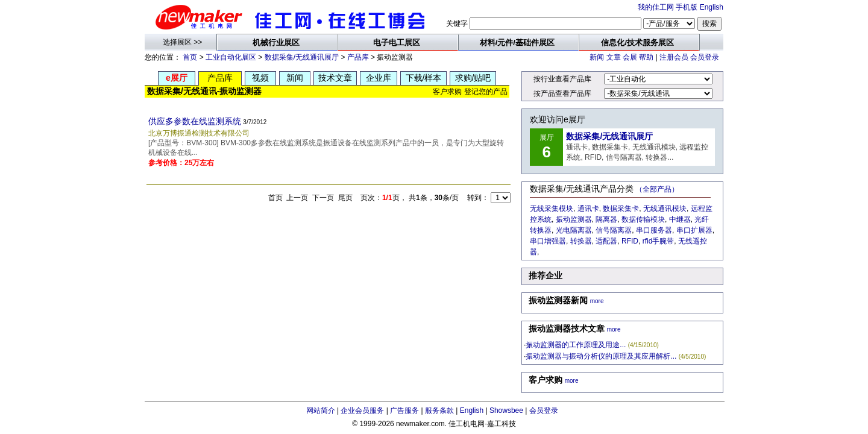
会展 (630, 57)
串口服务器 (654, 230)
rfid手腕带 (659, 241)
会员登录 (705, 57)
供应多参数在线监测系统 (195, 121)
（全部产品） (657, 189)
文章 (614, 57)
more (597, 301)
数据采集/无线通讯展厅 (302, 57)
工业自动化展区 (231, 57)
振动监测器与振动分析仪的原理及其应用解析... (601, 356)
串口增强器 (548, 241)
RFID (630, 241)
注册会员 (674, 57)
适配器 (606, 241)
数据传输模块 (643, 219)
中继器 (680, 219)
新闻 (597, 57)
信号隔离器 (614, 230)
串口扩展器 (694, 230)
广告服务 (404, 410)
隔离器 (606, 219)
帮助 (646, 57)
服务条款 (439, 410)
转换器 (581, 241)
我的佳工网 (656, 7)
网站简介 (321, 410)
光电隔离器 (574, 230)
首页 (190, 57)
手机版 (687, 7)
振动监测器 (574, 219)
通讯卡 (588, 209)
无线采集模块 (552, 209)
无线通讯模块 (665, 209)
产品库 (358, 57)
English (712, 7)
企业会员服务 (362, 410)
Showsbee (506, 410)
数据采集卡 (621, 209)
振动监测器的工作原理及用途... (576, 345)
